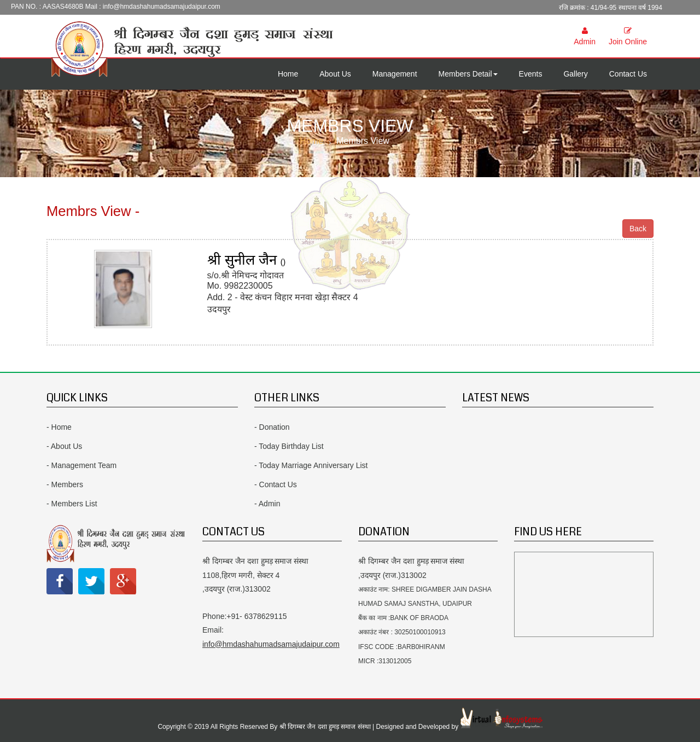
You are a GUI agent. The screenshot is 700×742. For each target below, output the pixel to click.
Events (531, 74)
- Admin (267, 504)
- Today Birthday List (289, 446)
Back (638, 229)
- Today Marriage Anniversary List (311, 465)
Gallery (575, 74)
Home (288, 74)
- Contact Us (276, 484)
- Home (59, 427)
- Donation (272, 427)
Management (395, 74)
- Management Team (81, 465)
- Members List (72, 504)
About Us (335, 74)
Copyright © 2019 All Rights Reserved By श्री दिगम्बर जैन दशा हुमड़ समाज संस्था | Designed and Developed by (309, 727)
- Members (65, 484)
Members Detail (468, 74)
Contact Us (628, 74)
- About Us (64, 446)
